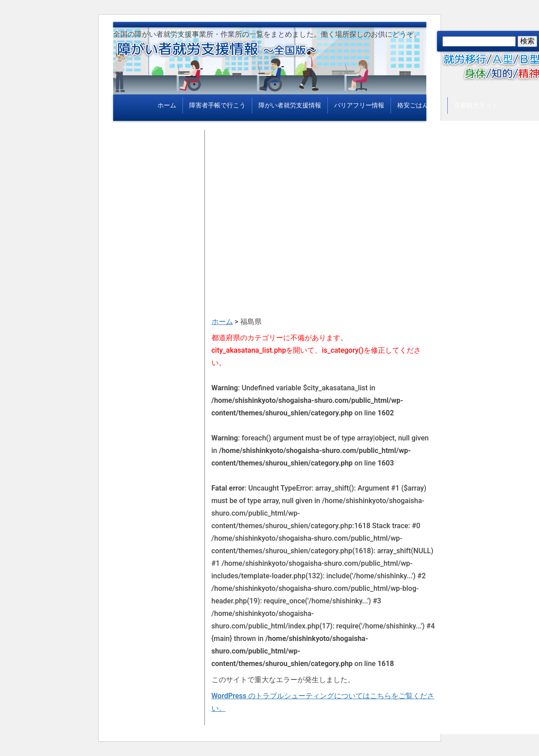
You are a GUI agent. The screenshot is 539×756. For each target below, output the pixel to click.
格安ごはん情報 (419, 105)
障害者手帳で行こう (217, 105)
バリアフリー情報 (359, 105)
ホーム (167, 105)
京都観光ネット (476, 105)
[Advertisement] (323, 192)
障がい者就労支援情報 (290, 105)
